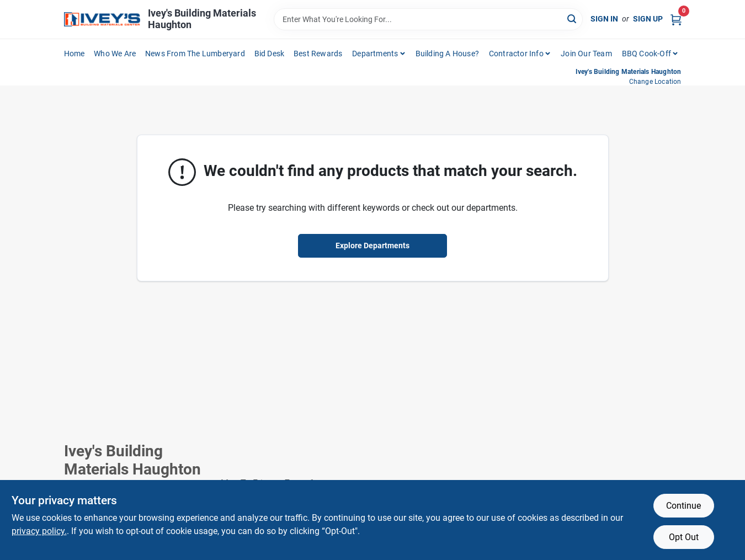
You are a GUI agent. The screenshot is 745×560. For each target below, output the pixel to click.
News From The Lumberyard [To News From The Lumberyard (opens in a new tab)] (195, 54)
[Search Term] (428, 19)
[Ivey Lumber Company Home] (102, 20)
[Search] (573, 18)
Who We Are (115, 54)
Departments (375, 54)
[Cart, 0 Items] (676, 19)
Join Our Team (586, 54)
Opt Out (684, 537)
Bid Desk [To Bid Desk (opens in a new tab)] (270, 54)
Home (74, 54)
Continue (683, 506)
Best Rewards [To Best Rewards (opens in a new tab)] (318, 54)
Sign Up (648, 19)
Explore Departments (372, 246)
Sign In (604, 19)
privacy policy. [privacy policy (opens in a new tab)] (39, 531)
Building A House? (447, 54)
